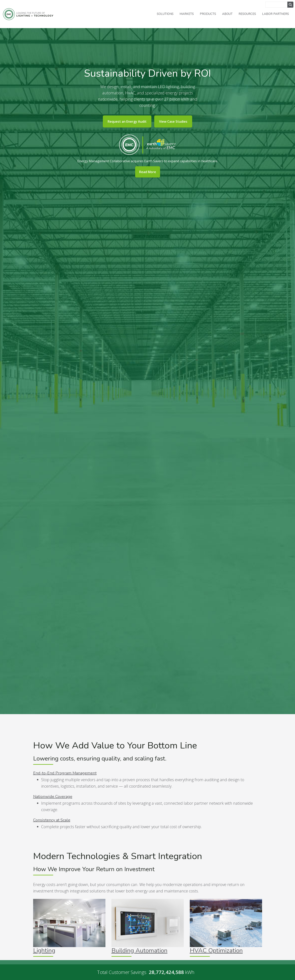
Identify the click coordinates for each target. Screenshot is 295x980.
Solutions (165, 14)
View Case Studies (173, 121)
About (227, 14)
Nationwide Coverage (53, 797)
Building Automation (139, 951)
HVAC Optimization (216, 951)
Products (208, 14)
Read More (148, 172)
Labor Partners (276, 14)
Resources (247, 14)
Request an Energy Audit (127, 121)
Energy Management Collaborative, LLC (28, 14)
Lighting (44, 951)
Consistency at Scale (52, 820)
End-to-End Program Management (65, 773)
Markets (187, 14)
